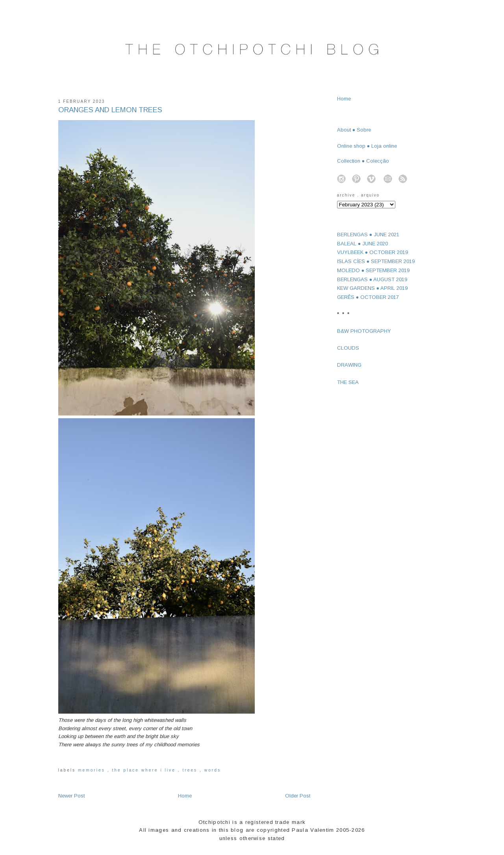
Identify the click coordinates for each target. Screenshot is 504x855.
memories (93, 770)
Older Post (298, 796)
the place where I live (145, 770)
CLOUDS (348, 348)
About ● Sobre (354, 130)
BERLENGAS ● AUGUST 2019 (372, 279)
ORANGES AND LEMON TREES (110, 110)
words (213, 770)
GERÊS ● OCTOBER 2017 (368, 297)
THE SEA (348, 382)
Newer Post (71, 796)
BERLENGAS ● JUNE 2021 (368, 235)
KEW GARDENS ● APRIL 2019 (372, 288)
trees (191, 770)
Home (185, 796)
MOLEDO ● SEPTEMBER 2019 (373, 270)
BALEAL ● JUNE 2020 (363, 244)
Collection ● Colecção (363, 161)
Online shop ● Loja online (367, 146)
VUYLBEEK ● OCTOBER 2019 (373, 252)
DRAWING (349, 365)
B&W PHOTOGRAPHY (364, 331)
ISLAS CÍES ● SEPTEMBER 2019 (376, 261)
